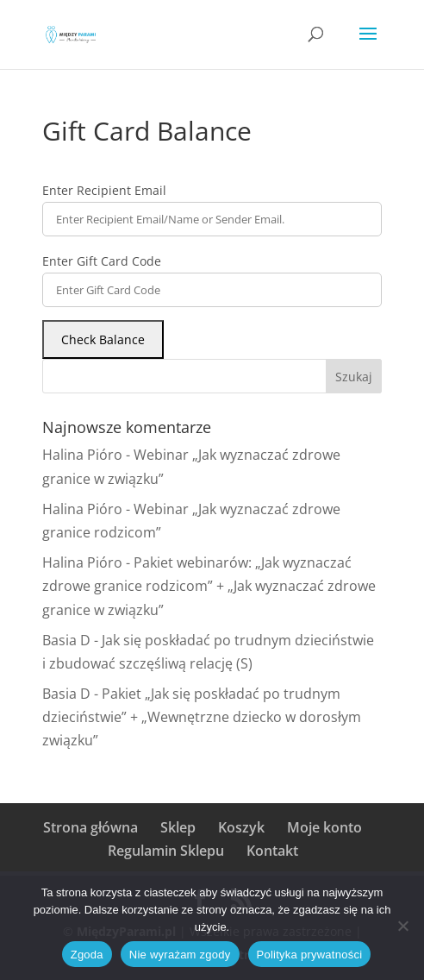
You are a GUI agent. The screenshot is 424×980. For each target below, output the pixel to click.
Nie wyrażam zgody (180, 955)
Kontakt (272, 851)
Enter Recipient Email (104, 190)
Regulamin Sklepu (166, 851)
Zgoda (87, 955)
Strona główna (90, 827)
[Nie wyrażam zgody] (402, 926)
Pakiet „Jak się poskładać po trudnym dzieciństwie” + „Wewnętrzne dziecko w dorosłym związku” (202, 717)
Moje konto (324, 827)
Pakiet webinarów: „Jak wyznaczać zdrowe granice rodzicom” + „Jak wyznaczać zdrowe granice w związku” (209, 586)
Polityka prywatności (310, 955)
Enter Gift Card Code (102, 261)
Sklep (178, 827)
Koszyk (241, 827)
